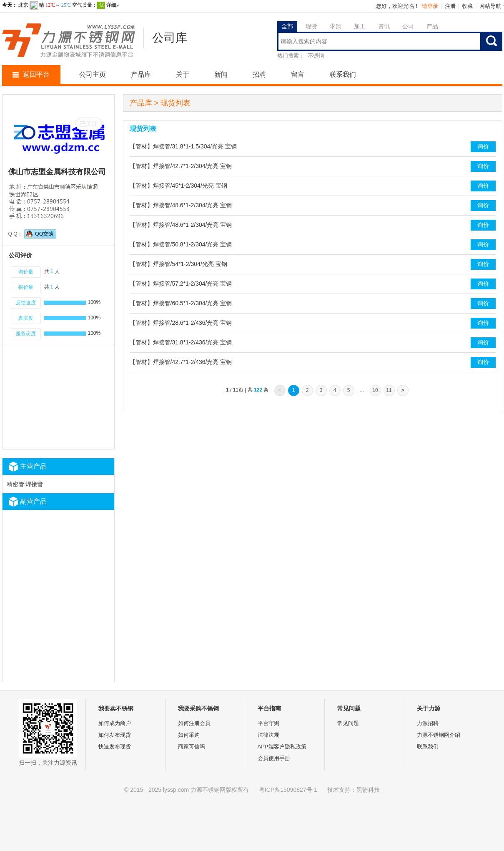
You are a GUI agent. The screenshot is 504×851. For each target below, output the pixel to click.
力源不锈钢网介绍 (439, 735)
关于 (183, 74)
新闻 (221, 74)
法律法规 (268, 735)
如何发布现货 (115, 735)
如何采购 (189, 735)
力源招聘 (428, 723)
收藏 (467, 6)
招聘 (259, 74)
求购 (336, 26)
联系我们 (343, 74)
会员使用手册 (274, 758)
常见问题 (348, 723)
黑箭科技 (368, 790)
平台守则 (268, 723)
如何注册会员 (194, 723)
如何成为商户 (115, 723)
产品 (432, 26)
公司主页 (93, 74)
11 (389, 390)
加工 (360, 26)
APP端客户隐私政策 (282, 747)
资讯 (384, 26)
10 (375, 390)
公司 (408, 26)
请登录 (430, 6)
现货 (311, 26)
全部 (287, 26)
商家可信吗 (192, 747)
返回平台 (31, 74)
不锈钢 (316, 56)
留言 (298, 74)
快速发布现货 (115, 747)
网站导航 (490, 6)
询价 (483, 146)
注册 (450, 6)
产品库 (141, 74)
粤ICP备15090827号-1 (288, 790)
